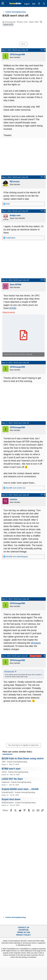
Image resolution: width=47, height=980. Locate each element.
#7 (42, 495)
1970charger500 (10, 22)
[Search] (44, 4)
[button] (3, 3)
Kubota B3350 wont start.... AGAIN (20, 789)
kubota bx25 (8, 25)
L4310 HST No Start (12, 779)
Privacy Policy (23, 935)
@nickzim (36, 643)
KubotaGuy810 (8, 792)
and (16, 488)
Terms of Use (23, 932)
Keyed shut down (11, 799)
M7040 (13, 308)
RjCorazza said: (9, 671)
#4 (42, 280)
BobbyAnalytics (8, 803)
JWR (4, 762)
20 (8, 795)
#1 (42, 50)
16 (8, 805)
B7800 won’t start (11, 769)
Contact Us (23, 927)
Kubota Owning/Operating (17, 762)
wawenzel (6, 782)
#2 (42, 177)
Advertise (23, 930)
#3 (42, 211)
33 (8, 775)
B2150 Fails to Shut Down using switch (23, 758)
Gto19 (4, 772)
